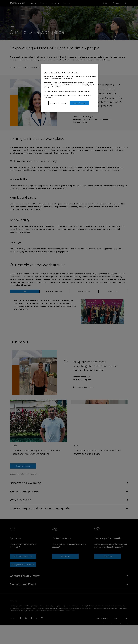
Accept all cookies (79, 103)
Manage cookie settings (58, 103)
